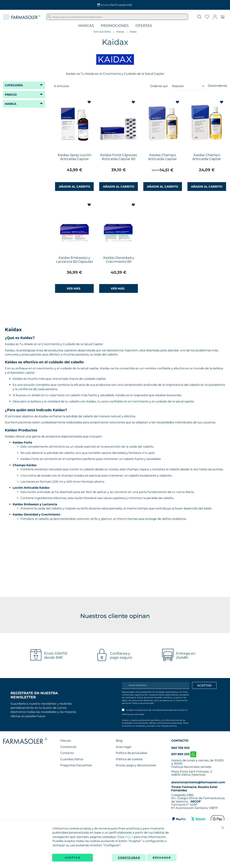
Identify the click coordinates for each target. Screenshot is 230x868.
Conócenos (68, 747)
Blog (119, 741)
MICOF (196, 801)
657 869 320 (184, 754)
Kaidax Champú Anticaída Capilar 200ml (163, 159)
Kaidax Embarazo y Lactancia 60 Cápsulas (74, 260)
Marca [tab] (11, 104)
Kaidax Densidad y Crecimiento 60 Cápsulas (119, 262)
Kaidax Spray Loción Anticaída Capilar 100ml (74, 159)
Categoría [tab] (14, 85)
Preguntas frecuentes (76, 765)
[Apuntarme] (204, 685)
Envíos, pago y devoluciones (136, 765)
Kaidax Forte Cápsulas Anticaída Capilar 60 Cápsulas (119, 159)
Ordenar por (159, 86)
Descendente (217, 86)
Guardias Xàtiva (72, 759)
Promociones (115, 26)
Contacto (67, 753)
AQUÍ (129, 837)
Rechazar (162, 858)
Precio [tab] (11, 95)
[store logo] (26, 17)
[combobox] (117, 17)
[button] (90, 102)
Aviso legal (123, 747)
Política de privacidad (143, 703)
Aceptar (73, 858)
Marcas (86, 26)
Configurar (129, 858)
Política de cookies (129, 759)
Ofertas (144, 26)
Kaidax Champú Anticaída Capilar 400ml (207, 159)
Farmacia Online (102, 32)
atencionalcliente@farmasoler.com (198, 782)
